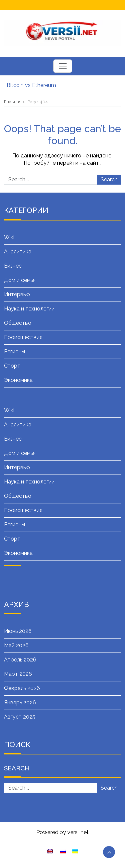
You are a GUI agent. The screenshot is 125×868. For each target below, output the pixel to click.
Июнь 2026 (18, 631)
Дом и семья (20, 280)
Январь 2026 (20, 702)
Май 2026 (16, 645)
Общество (18, 323)
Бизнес (13, 266)
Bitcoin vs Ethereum (31, 85)
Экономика (18, 380)
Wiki (9, 237)
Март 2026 (18, 674)
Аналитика (18, 252)
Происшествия (23, 337)
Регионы (14, 351)
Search (109, 179)
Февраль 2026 (22, 688)
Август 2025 (20, 717)
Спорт (12, 366)
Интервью (17, 294)
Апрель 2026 (20, 660)
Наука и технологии (29, 309)
